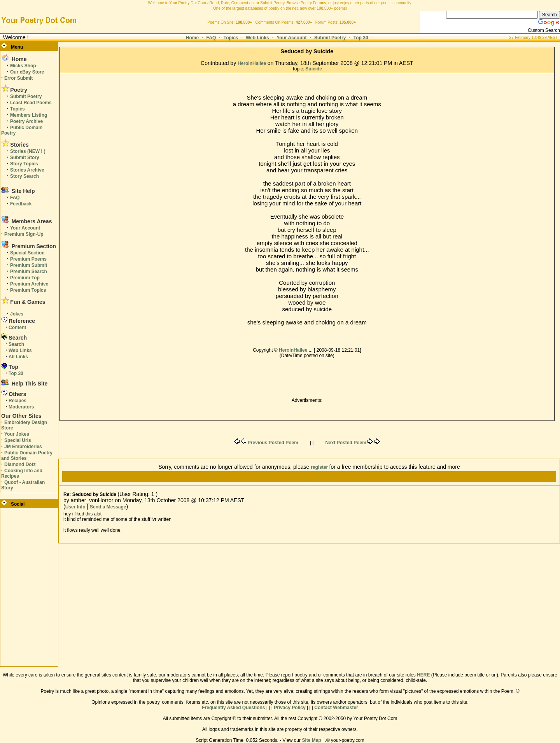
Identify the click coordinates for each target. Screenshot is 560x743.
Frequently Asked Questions (233, 708)
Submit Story (25, 158)
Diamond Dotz (20, 464)
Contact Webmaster (336, 708)
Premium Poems (28, 259)
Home (192, 38)
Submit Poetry (330, 38)
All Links (18, 357)
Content (17, 328)
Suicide (314, 69)
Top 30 (361, 38)
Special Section (27, 253)
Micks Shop (23, 66)
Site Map (311, 740)
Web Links (257, 38)
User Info (75, 507)
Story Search (24, 176)
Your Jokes (17, 434)
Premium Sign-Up (24, 234)
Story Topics (24, 164)
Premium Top (25, 278)
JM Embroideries (23, 447)
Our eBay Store (27, 72)
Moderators (21, 407)
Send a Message (108, 507)
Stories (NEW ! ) (28, 151)
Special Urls (18, 440)
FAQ (211, 38)
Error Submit (18, 78)
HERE (423, 675)
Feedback (21, 204)
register (320, 467)
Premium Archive (29, 284)
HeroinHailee (253, 63)
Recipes (17, 401)
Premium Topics (28, 290)
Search (16, 344)
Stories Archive (27, 170)
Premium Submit (29, 265)
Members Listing (29, 115)
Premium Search (29, 272)
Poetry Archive (26, 121)
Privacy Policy (290, 708)
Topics (231, 38)
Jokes (17, 314)
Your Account (291, 38)
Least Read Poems (31, 103)
